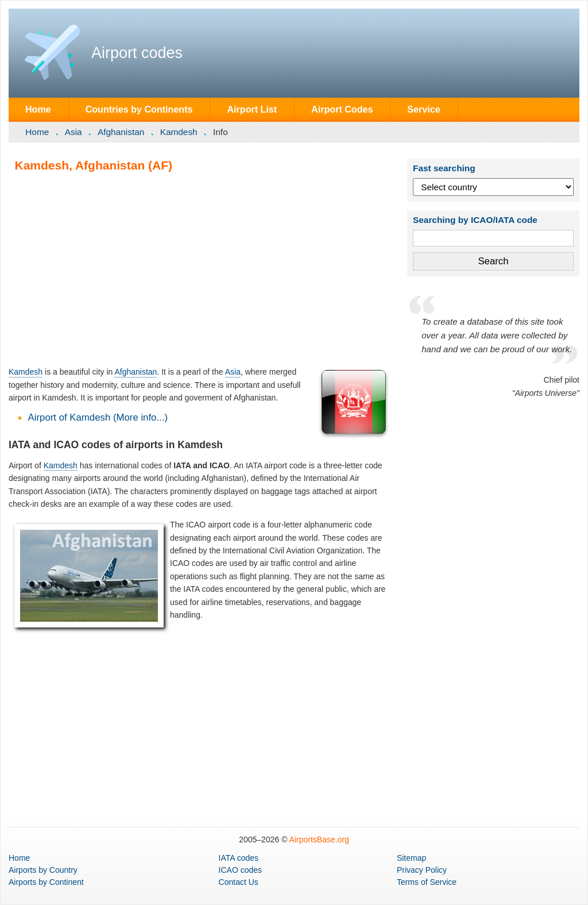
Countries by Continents (139, 109)
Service (423, 109)
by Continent (46, 882)
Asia (73, 132)
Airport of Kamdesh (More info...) (98, 417)
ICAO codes (240, 870)
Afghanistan (121, 132)
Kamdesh (179, 132)
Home (38, 109)
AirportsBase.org (319, 839)
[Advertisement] (200, 269)
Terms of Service (427, 882)
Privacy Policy (422, 870)
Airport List (252, 109)
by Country (43, 870)
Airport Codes (342, 109)
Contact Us (239, 882)
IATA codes (239, 858)
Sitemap (411, 858)
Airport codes (137, 53)
